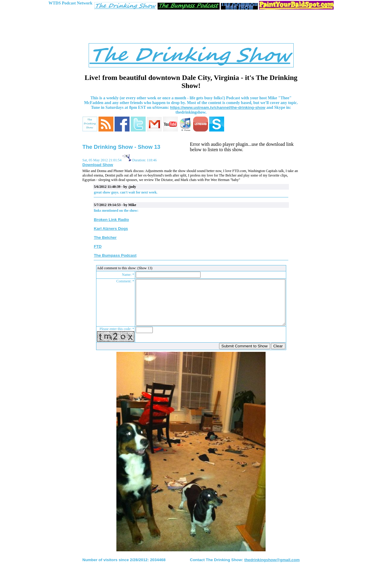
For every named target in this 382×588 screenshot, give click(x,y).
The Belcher (105, 237)
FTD (98, 246)
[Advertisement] (191, 28)
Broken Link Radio (111, 220)
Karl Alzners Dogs (111, 229)
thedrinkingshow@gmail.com (272, 569)
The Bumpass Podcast (115, 255)
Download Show (98, 165)
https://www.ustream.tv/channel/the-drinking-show (218, 107)
